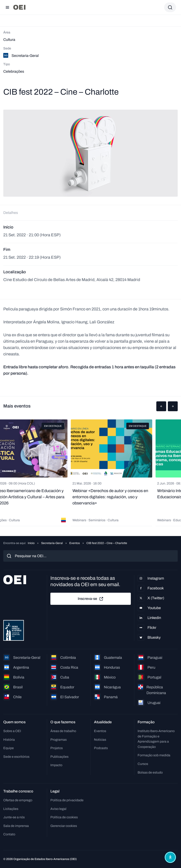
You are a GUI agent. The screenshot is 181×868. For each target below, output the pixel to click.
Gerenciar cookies (64, 826)
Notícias (100, 740)
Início (31, 543)
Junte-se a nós (14, 817)
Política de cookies (64, 817)
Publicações (59, 757)
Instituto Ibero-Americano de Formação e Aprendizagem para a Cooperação (156, 739)
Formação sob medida (154, 755)
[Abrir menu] (7, 7)
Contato (9, 834)
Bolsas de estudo (150, 772)
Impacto (56, 765)
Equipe (9, 748)
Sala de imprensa (16, 826)
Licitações (11, 809)
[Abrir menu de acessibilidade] (170, 857)
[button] (161, 406)
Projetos (57, 748)
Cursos (143, 764)
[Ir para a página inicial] (19, 7)
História (9, 740)
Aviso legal (58, 809)
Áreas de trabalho (63, 731)
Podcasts (101, 748)
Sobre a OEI (12, 731)
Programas (59, 740)
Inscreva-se (91, 599)
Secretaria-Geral (52, 543)
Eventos (75, 543)
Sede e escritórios (16, 757)
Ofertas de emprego (18, 800)
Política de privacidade (67, 800)
